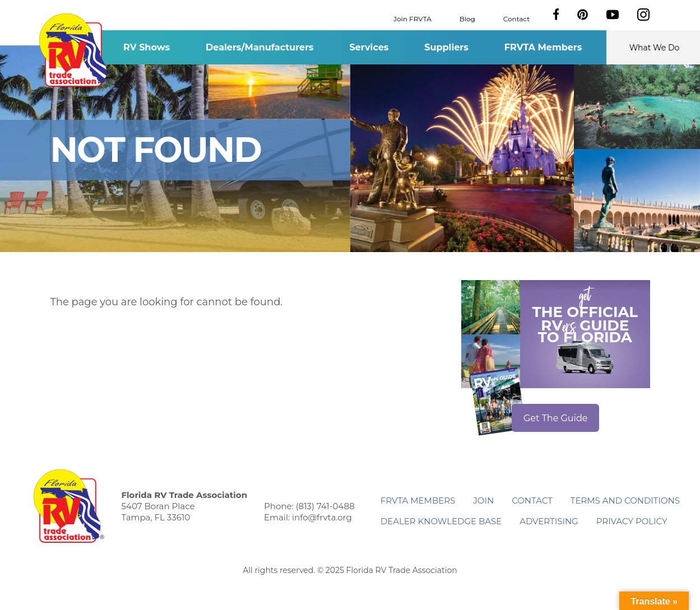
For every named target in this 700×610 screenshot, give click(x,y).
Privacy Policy (632, 521)
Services (369, 47)
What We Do (655, 48)
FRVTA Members (543, 47)
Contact (516, 18)
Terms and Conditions (625, 500)
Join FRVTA (412, 18)
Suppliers (446, 47)
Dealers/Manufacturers (259, 47)
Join (483, 500)
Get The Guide (556, 418)
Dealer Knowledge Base (441, 521)
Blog (467, 18)
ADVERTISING (549, 521)
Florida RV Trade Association (75, 50)
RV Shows (147, 47)
